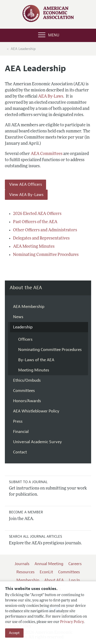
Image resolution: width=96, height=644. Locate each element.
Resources (25, 572)
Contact (20, 452)
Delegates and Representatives (41, 238)
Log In (74, 580)
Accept (14, 633)
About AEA (54, 580)
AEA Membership (29, 307)
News (18, 317)
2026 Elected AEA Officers (37, 214)
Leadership (23, 327)
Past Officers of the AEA (35, 222)
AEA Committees (47, 154)
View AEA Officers (26, 184)
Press (18, 421)
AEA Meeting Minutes (34, 247)
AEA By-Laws (51, 97)
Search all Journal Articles (35, 537)
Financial (21, 432)
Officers (25, 339)
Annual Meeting (49, 564)
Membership (28, 580)
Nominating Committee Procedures (46, 255)
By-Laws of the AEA (36, 360)
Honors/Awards (27, 401)
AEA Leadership (23, 49)
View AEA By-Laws (26, 195)
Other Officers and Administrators (45, 230)
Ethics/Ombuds (27, 380)
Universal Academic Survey (38, 442)
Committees (24, 391)
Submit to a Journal (28, 482)
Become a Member (26, 512)
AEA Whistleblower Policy (36, 411)
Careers (75, 564)
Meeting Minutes (34, 370)
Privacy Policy (72, 622)
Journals (22, 564)
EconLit (46, 572)
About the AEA (26, 288)
